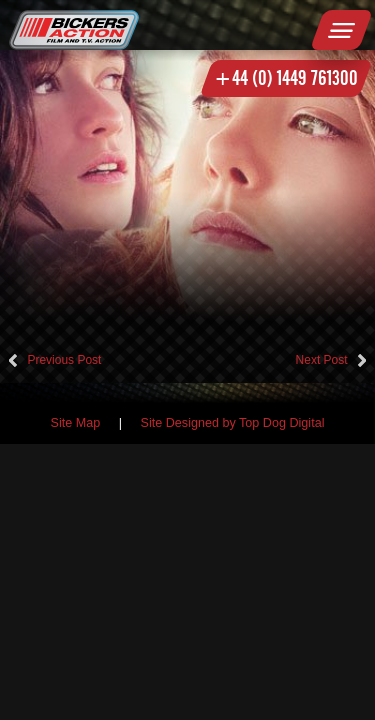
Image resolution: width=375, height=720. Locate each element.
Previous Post (64, 360)
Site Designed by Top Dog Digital (233, 423)
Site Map (76, 423)
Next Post (322, 360)
